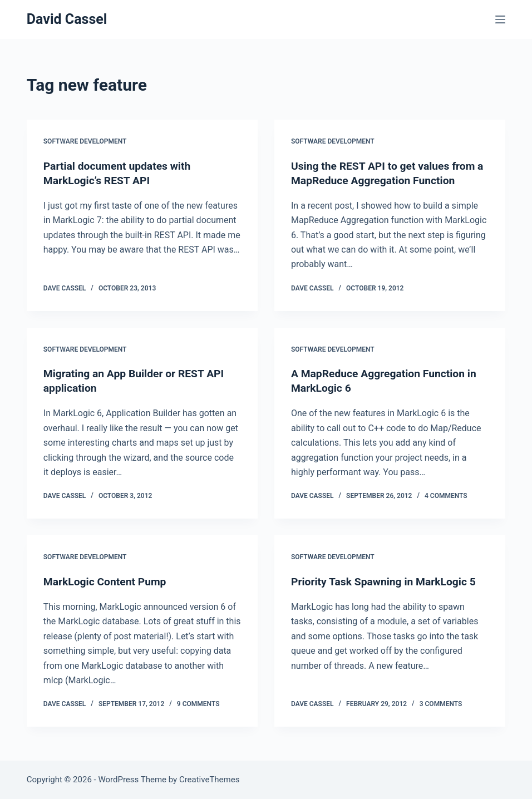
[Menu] (500, 19)
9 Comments (198, 704)
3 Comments (441, 704)
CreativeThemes (210, 780)
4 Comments (446, 496)
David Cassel (67, 19)
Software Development (85, 141)
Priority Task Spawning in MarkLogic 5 (387, 581)
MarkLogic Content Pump (107, 581)
